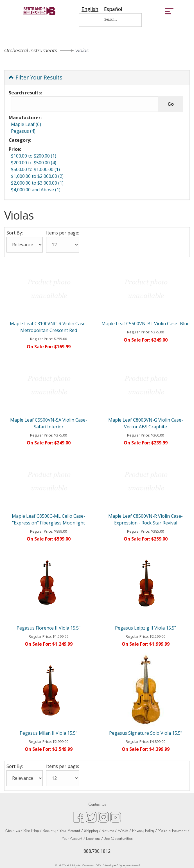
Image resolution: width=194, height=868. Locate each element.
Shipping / (92, 831)
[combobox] (90, 9)
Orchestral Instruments (31, 51)
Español (113, 9)
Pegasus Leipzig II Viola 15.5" (145, 628)
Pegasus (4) (23, 131)
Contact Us (97, 804)
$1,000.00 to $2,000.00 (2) (37, 176)
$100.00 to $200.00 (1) (34, 156)
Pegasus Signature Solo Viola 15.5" (146, 733)
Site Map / (32, 831)
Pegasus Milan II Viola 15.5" (48, 733)
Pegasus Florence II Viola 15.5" (48, 628)
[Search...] (114, 19)
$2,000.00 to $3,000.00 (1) (37, 183)
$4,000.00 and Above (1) (36, 190)
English (90, 9)
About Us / (14, 831)
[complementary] (153, 837)
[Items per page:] (63, 245)
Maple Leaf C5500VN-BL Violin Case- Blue (145, 324)
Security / (50, 831)
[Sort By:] (25, 245)
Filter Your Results (35, 77)
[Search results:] (85, 104)
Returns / (109, 831)
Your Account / (71, 831)
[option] (113, 9)
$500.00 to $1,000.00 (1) (35, 169)
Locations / (94, 839)
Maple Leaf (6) (26, 124)
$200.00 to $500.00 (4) (34, 163)
